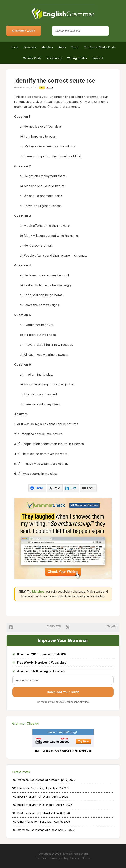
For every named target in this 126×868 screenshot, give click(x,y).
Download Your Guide (63, 692)
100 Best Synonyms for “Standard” (34, 805)
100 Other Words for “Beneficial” (33, 822)
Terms (87, 858)
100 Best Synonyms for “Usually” (33, 813)
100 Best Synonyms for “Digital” (32, 797)
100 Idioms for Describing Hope (32, 788)
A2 (42, 88)
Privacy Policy (59, 858)
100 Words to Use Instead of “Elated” (36, 780)
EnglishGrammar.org (76, 854)
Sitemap (76, 858)
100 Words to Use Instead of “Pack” (35, 830)
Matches (38, 592)
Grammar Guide (24, 31)
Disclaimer (42, 858)
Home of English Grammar (63, 13)
